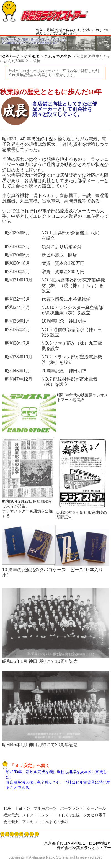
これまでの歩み (58, 56)
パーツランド (72, 808)
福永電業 (11, 815)
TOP (7, 808)
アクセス (30, 822)
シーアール (96, 808)
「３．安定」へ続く (30, 765)
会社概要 (32, 56)
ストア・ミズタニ (38, 815)
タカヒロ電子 (95, 815)
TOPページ (10, 56)
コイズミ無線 (68, 815)
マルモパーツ (45, 808)
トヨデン (22, 808)
